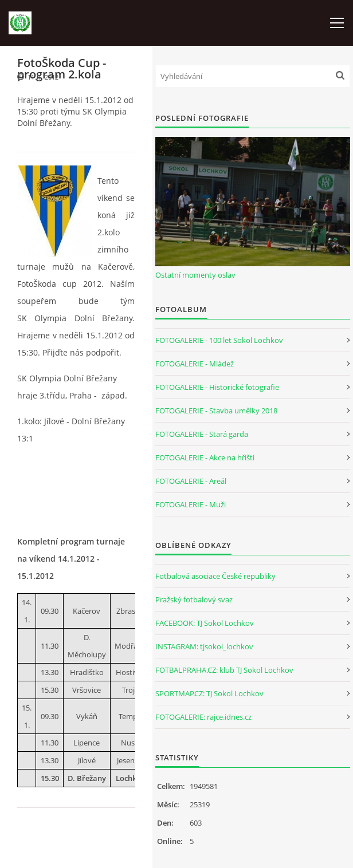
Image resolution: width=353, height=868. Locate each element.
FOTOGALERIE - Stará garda (202, 434)
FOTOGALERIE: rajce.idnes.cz (203, 717)
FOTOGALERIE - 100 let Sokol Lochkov (219, 340)
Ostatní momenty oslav (195, 275)
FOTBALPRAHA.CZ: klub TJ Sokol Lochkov (224, 670)
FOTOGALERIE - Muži (191, 504)
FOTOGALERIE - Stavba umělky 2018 (216, 411)
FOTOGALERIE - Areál (191, 481)
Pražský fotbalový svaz (194, 599)
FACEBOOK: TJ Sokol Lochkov (205, 623)
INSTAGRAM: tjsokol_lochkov (204, 646)
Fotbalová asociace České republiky (215, 576)
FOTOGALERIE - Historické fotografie (217, 387)
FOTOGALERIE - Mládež (195, 364)
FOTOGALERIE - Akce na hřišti (205, 457)
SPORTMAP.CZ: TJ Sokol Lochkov (209, 693)
